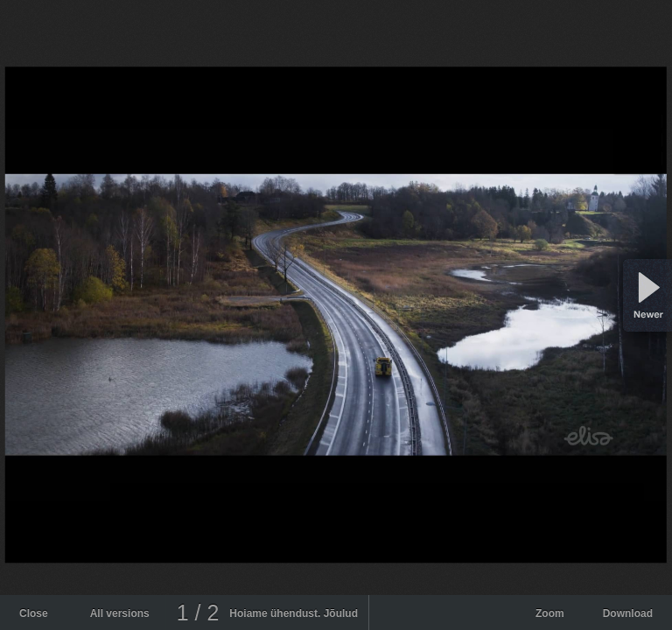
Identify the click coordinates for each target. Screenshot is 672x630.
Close (34, 613)
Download (628, 613)
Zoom (550, 613)
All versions (120, 613)
